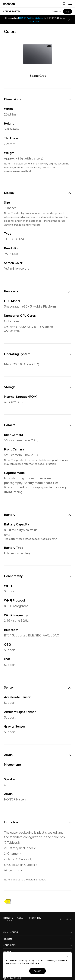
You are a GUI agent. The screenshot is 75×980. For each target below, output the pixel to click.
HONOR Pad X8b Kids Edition (32, 18)
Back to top (65, 919)
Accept (37, 971)
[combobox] (12, 11)
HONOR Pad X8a (34, 918)
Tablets (20, 918)
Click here (34, 963)
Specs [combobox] (55, 11)
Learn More (35, 22)
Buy (67, 11)
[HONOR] (8, 918)
